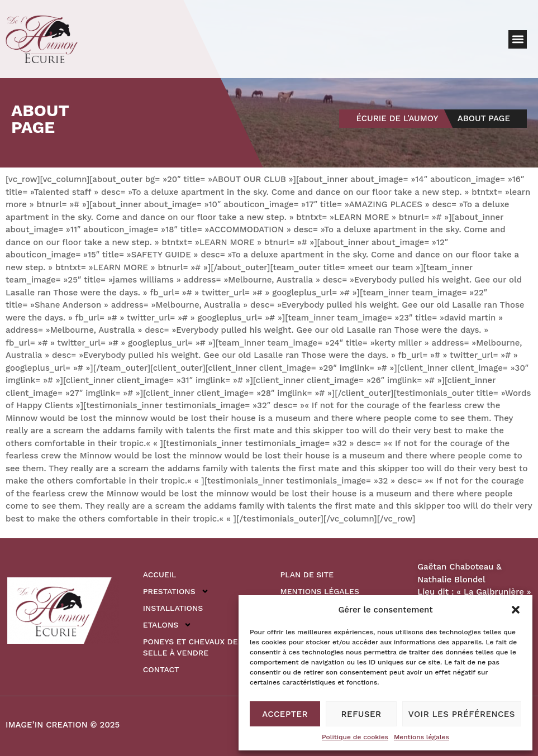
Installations (173, 608)
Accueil (160, 575)
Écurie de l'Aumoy (397, 118)
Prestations (176, 591)
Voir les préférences (462, 714)
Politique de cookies (355, 737)
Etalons (167, 625)
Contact (161, 669)
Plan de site (307, 575)
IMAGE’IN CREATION (47, 725)
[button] (516, 610)
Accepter (285, 714)
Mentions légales (422, 737)
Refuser (361, 714)
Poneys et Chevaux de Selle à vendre (191, 647)
